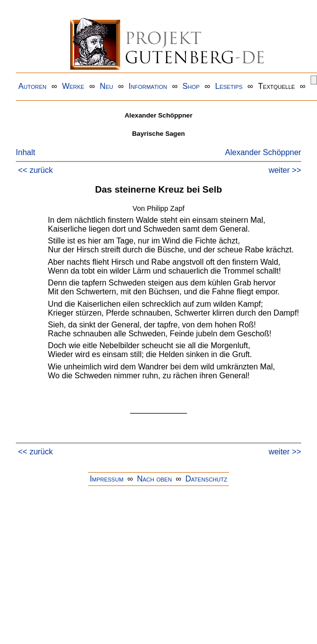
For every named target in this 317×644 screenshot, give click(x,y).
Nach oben (154, 479)
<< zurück (36, 170)
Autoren (32, 86)
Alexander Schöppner (263, 152)
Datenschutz (206, 479)
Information (148, 86)
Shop (191, 86)
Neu (107, 86)
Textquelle (277, 86)
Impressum (107, 479)
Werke (73, 86)
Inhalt (25, 152)
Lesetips (229, 86)
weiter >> (285, 170)
